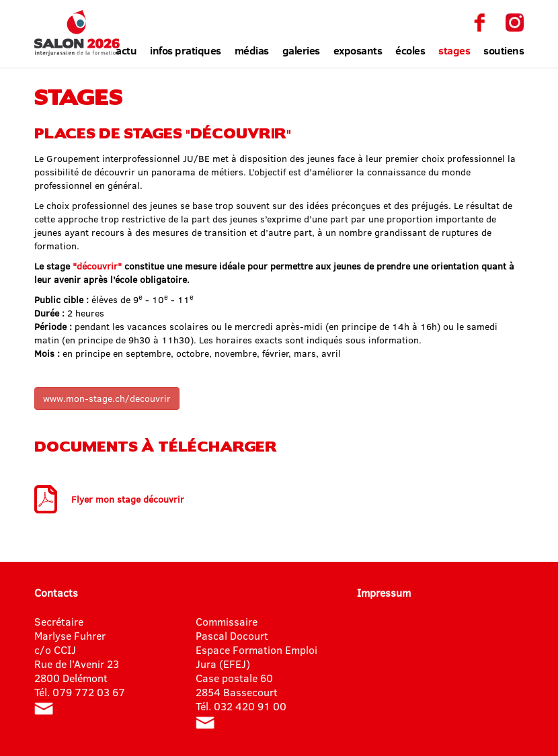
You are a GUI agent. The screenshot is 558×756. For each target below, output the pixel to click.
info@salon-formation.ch (44, 709)
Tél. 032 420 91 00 (241, 706)
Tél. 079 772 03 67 (80, 692)
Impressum (384, 592)
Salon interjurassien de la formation (77, 33)
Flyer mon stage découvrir (128, 499)
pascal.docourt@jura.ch (205, 723)
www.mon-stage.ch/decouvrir (107, 398)
